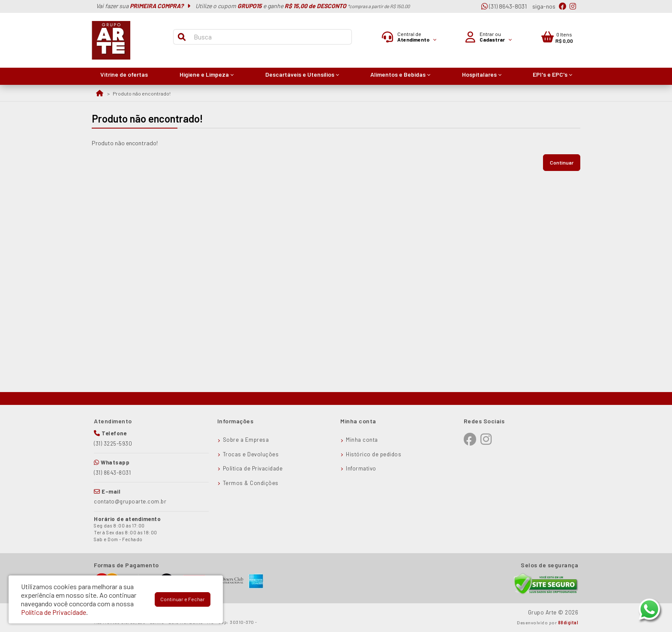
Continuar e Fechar (183, 599)
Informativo (361, 468)
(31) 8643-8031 (504, 6)
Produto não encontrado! (142, 93)
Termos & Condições (251, 483)
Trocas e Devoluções (251, 454)
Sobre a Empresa (246, 440)
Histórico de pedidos (373, 454)
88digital (568, 623)
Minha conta (362, 440)
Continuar (562, 162)
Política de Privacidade (253, 468)
